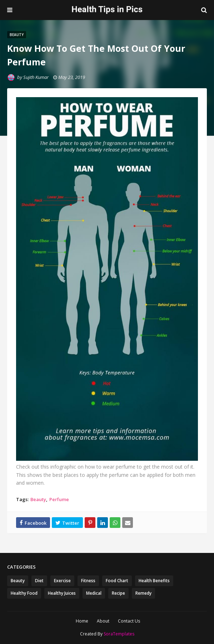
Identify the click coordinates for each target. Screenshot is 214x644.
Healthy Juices (62, 593)
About (103, 621)
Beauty (38, 499)
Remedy (143, 593)
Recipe (118, 593)
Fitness (88, 581)
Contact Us (129, 621)
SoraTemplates (119, 634)
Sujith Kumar (36, 77)
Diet (39, 581)
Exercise (62, 581)
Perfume (59, 499)
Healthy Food (24, 593)
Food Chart (117, 581)
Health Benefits (154, 581)
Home (82, 621)
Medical (94, 593)
